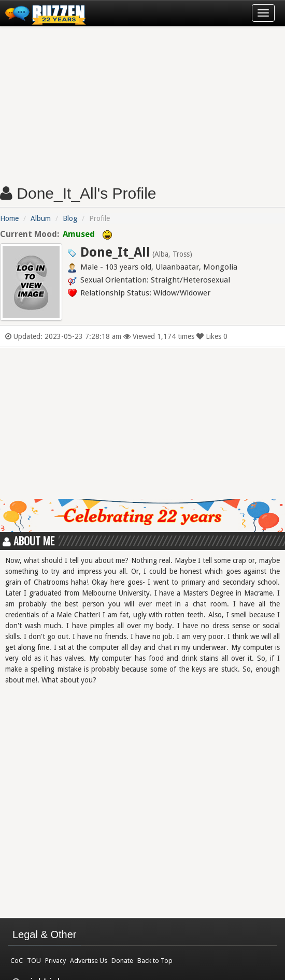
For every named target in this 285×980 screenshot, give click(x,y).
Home (9, 218)
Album (41, 218)
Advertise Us (89, 961)
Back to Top (155, 961)
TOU (34, 961)
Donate (122, 961)
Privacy (55, 961)
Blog (70, 218)
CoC (17, 961)
